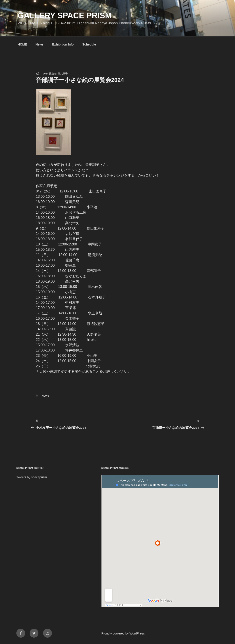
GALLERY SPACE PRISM (65, 16)
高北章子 (63, 74)
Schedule (89, 44)
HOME (22, 44)
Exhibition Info (63, 44)
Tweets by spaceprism (32, 477)
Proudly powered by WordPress (123, 633)
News (40, 44)
